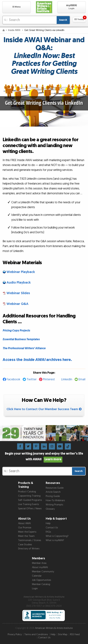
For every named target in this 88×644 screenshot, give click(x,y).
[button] (16, 7)
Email (82, 379)
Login (35, 589)
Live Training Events (28, 504)
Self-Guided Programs (30, 500)
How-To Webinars (55, 500)
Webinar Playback (21, 272)
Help (48, 523)
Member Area (39, 563)
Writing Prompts (54, 505)
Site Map (63, 634)
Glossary (50, 509)
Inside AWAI (15, 30)
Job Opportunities (41, 580)
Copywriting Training (29, 496)
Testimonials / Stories (30, 540)
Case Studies (25, 545)
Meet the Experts (27, 532)
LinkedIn (67, 379)
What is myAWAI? (55, 540)
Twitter (32, 379)
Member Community (43, 572)
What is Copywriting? (57, 536)
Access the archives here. (37, 360)
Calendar (37, 576)
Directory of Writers (29, 549)
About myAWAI (40, 567)
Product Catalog (27, 492)
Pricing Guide (53, 496)
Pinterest (49, 379)
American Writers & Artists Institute (54, 628)
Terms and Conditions (36, 634)
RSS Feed (75, 634)
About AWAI (24, 523)
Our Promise (25, 528)
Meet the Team (26, 536)
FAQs (48, 532)
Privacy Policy (15, 634)
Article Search (53, 492)
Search (63, 20)
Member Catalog (41, 584)
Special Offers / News (30, 509)
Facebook (13, 379)
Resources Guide (55, 488)
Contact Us (52, 528)
